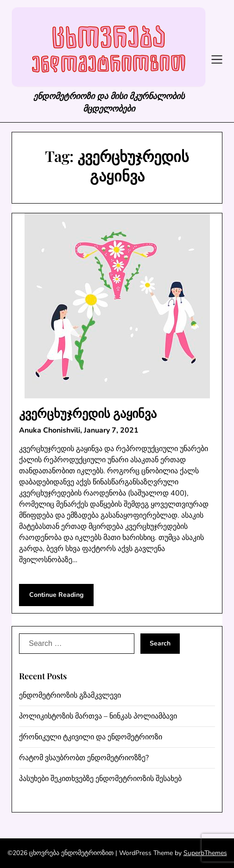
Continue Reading (56, 595)
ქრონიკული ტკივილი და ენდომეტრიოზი (91, 737)
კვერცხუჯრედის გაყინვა (88, 413)
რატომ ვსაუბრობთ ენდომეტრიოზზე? (84, 758)
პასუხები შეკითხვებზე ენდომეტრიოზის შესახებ (100, 779)
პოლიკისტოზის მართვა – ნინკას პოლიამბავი (98, 716)
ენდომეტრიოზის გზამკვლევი (70, 695)
